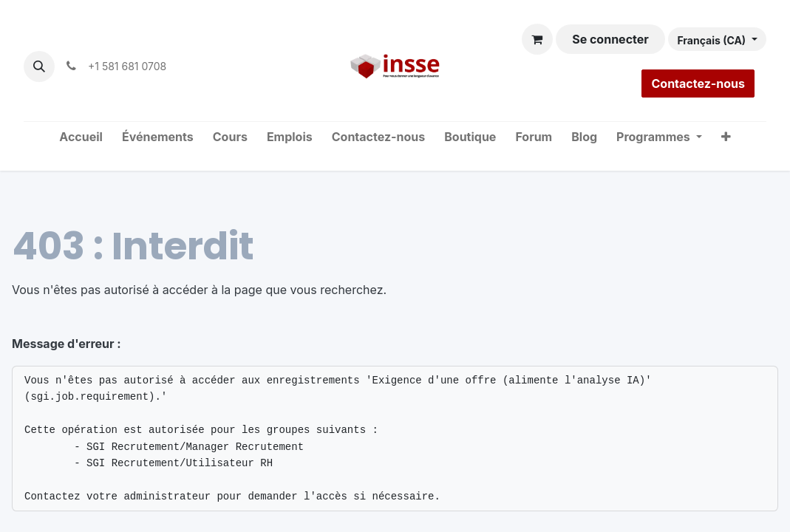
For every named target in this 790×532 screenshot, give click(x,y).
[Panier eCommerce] (537, 39)
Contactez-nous (698, 83)
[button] (39, 66)
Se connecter (610, 39)
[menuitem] (81, 137)
